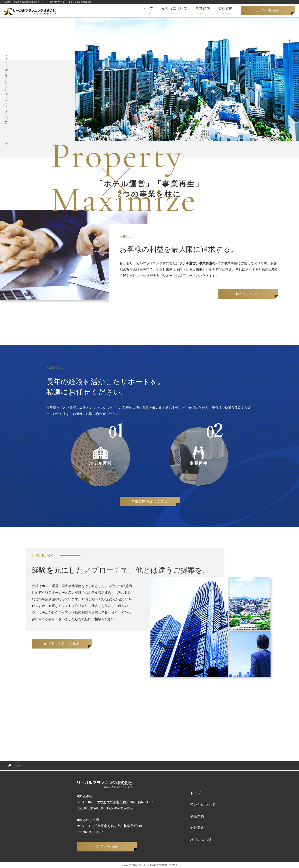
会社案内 (197, 828)
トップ (196, 793)
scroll (6, 141)
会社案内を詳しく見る (62, 644)
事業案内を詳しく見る (149, 501)
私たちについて (248, 294)
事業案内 (197, 816)
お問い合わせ (268, 11)
